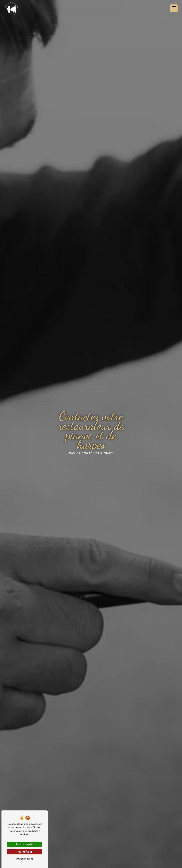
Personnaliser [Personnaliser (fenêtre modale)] (25, 859)
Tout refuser (25, 852)
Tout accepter (25, 844)
